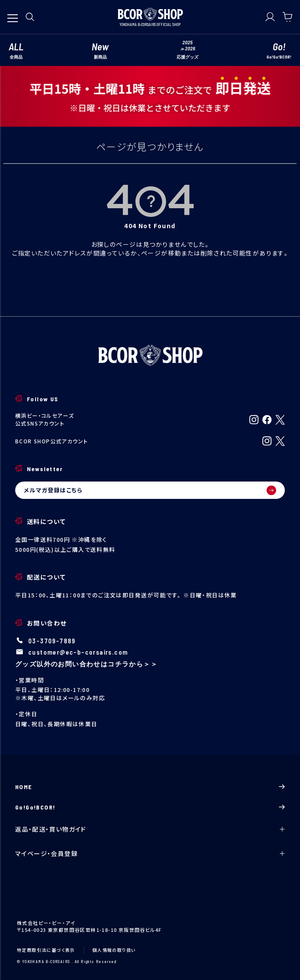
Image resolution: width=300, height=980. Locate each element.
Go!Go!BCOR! (150, 807)
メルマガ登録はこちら (150, 490)
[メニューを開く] (13, 14)
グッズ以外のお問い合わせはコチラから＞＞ (86, 664)
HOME (150, 787)
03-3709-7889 (52, 641)
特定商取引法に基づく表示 (46, 950)
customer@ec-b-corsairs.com (78, 652)
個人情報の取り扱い (114, 950)
